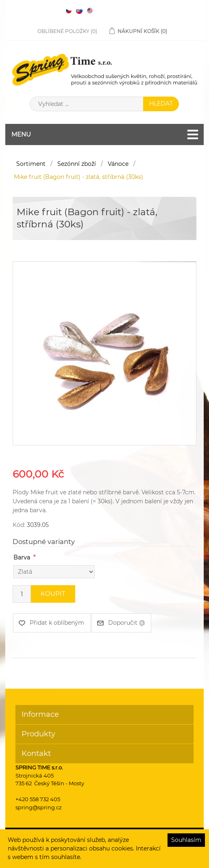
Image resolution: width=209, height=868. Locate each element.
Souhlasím (186, 840)
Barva (22, 557)
